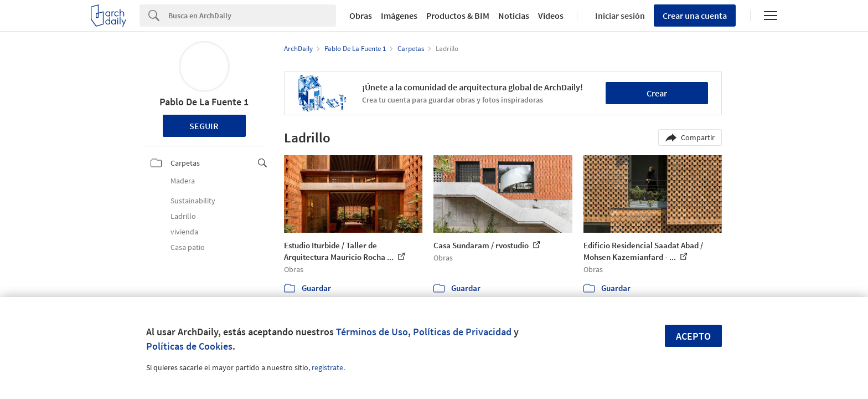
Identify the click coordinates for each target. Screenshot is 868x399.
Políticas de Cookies (189, 346)
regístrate (327, 367)
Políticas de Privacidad (462, 332)
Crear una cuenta (695, 16)
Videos (551, 16)
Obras (361, 16)
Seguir (204, 126)
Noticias (514, 16)
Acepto (693, 336)
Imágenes (399, 16)
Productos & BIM (458, 16)
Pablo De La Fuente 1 (204, 102)
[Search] (252, 16)
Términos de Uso (372, 332)
